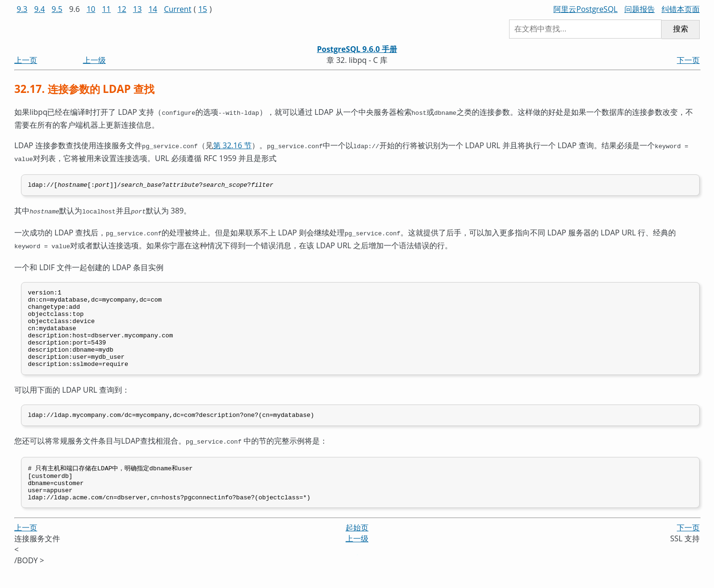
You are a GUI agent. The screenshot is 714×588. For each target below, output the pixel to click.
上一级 (94, 60)
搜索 (681, 29)
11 (106, 9)
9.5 (57, 9)
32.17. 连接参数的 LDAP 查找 (84, 89)
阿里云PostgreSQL (585, 9)
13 (137, 9)
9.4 (40, 9)
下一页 (688, 60)
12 (122, 9)
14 (153, 9)
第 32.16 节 (232, 144)
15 (203, 9)
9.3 (22, 9)
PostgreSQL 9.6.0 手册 (357, 49)
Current (178, 9)
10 (91, 9)
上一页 (26, 60)
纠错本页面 (681, 9)
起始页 (357, 546)
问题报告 (640, 9)
